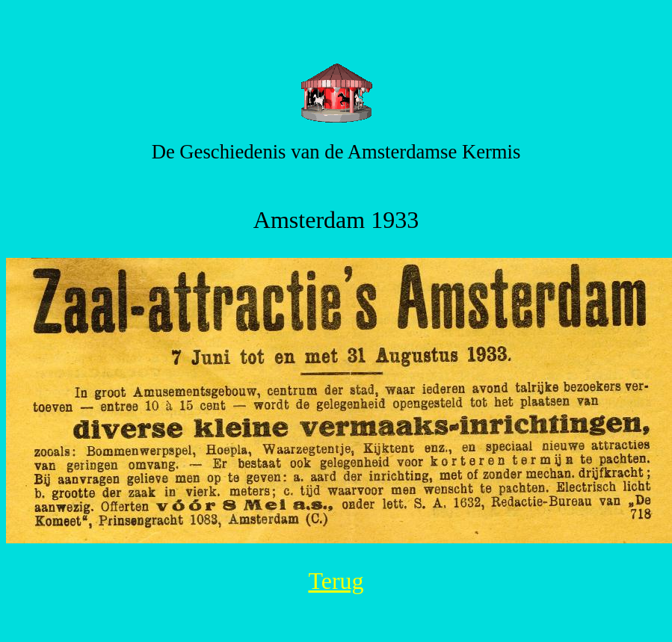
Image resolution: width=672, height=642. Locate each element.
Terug (336, 581)
